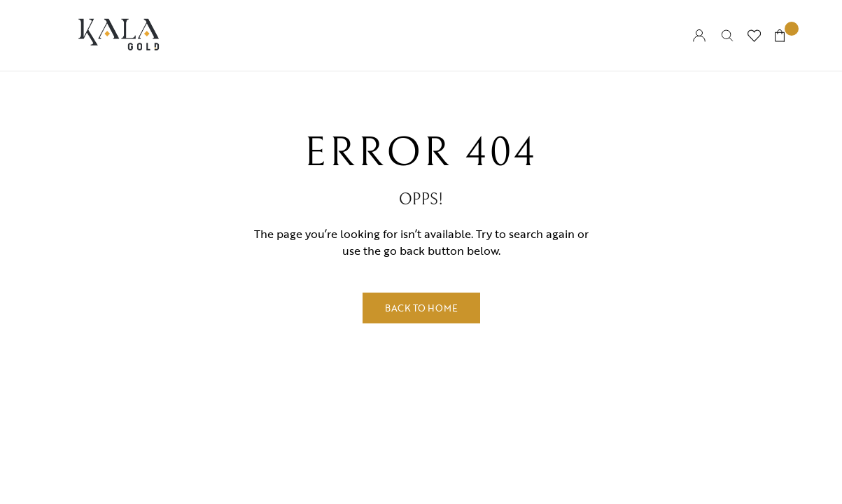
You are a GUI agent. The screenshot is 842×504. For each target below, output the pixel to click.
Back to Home (421, 308)
